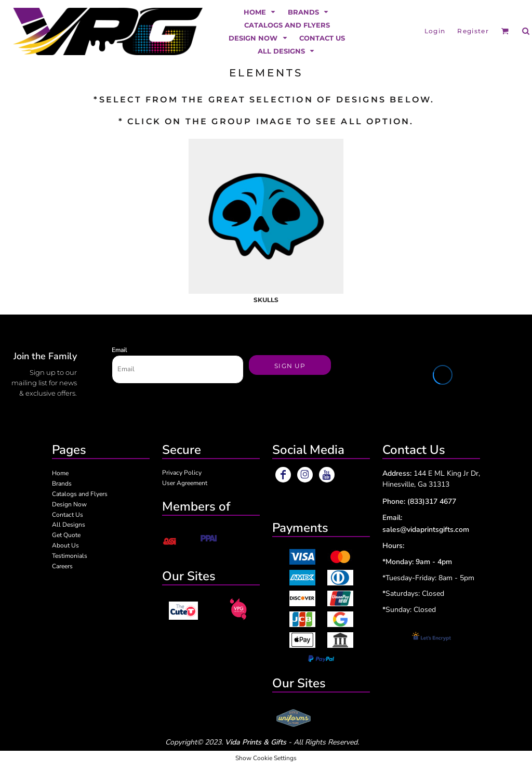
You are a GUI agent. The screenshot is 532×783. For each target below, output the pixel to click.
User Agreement (185, 483)
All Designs (69, 525)
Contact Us (68, 515)
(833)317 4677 (432, 501)
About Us (65, 545)
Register (473, 31)
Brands (62, 484)
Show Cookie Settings (266, 758)
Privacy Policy (182, 473)
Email (119, 350)
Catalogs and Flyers (80, 494)
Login (435, 31)
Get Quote (66, 535)
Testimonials (70, 556)
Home (60, 473)
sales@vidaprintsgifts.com (426, 530)
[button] (261, 12)
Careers (62, 566)
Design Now (69, 504)
